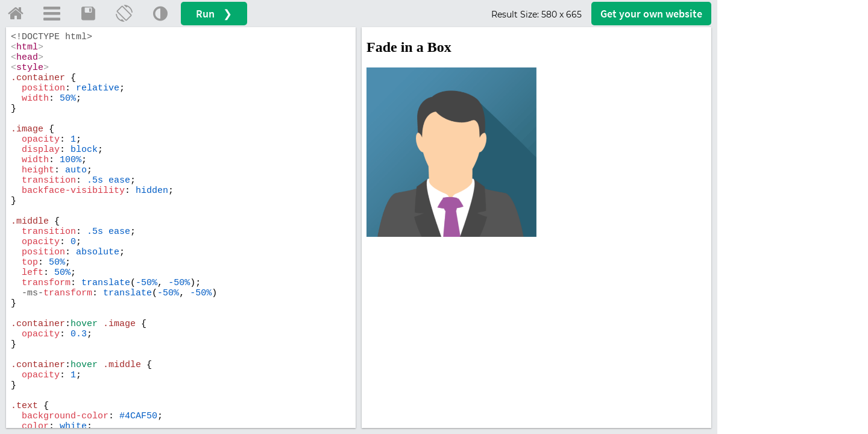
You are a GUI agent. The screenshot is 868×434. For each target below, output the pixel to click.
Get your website (651, 14)
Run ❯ (214, 14)
